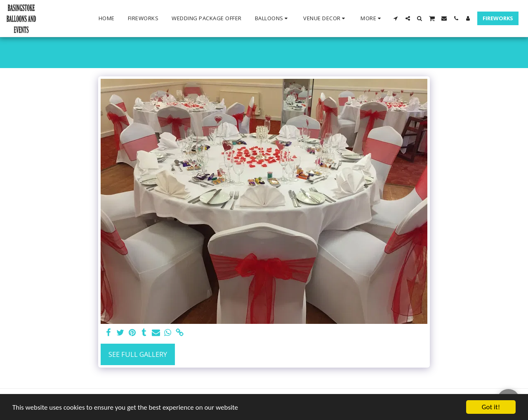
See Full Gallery (138, 354)
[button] (273, 19)
